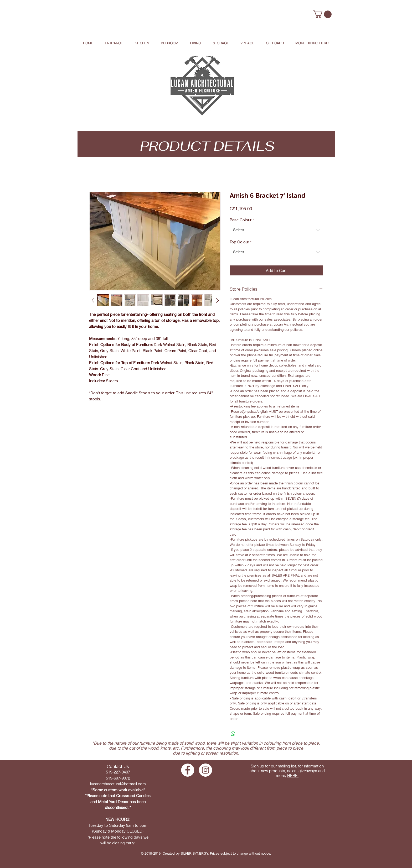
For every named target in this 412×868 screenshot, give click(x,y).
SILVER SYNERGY (194, 853)
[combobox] (276, 230)
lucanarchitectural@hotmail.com (118, 784)
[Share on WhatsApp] (233, 734)
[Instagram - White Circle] (205, 770)
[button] (322, 14)
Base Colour (242, 220)
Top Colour (241, 242)
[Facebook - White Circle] (188, 770)
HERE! (293, 775)
